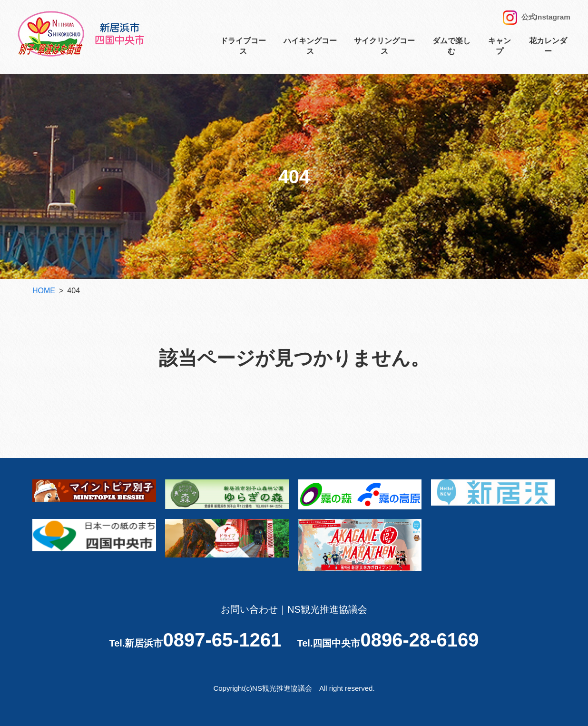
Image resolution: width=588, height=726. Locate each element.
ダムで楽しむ (451, 49)
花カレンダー (548, 49)
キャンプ (500, 49)
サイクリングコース (384, 49)
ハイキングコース (310, 49)
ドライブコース (243, 49)
